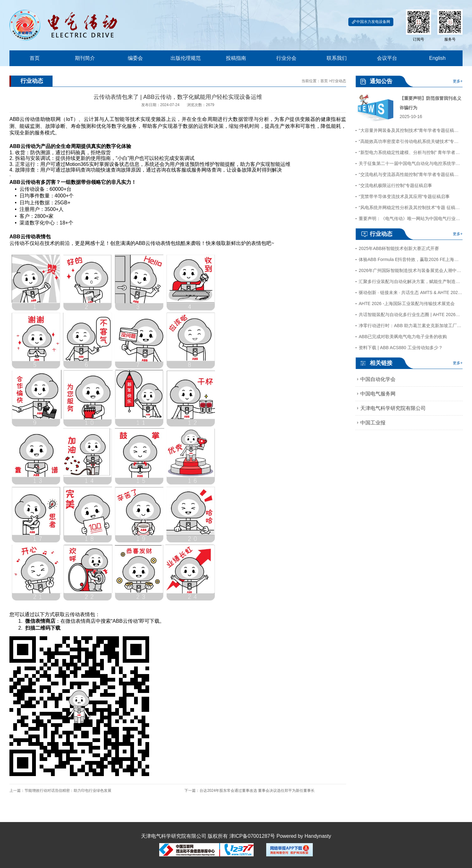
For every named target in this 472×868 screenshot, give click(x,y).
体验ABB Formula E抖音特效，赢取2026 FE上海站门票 (411, 259)
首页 (35, 58)
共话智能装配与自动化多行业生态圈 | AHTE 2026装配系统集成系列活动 (411, 315)
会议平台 (387, 58)
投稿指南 (236, 58)
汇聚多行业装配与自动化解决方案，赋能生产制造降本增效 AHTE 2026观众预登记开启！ (411, 281)
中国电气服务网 (378, 394)
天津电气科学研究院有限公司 (393, 408)
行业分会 (286, 58)
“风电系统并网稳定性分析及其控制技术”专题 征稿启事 (411, 207)
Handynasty (318, 836)
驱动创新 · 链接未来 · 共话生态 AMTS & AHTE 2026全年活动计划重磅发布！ (411, 292)
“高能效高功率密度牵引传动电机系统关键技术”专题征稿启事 (411, 141)
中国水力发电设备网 (371, 22)
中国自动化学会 (378, 379)
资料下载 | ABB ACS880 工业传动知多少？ (401, 348)
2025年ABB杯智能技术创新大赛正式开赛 (399, 248)
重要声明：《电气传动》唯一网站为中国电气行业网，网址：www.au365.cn (411, 218)
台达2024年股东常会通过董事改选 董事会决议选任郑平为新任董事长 (257, 791)
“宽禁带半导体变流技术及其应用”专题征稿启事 (404, 196)
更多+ (458, 81)
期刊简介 (85, 58)
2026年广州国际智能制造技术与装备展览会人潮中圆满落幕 (411, 270)
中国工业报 (373, 423)
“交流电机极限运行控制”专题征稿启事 (395, 185)
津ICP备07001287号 (252, 836)
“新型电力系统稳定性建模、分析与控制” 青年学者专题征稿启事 (411, 152)
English (437, 58)
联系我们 (337, 58)
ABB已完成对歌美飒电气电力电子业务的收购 (403, 337)
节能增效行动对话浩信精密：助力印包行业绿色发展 (68, 791)
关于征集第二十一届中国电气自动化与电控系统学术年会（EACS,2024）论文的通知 (411, 163)
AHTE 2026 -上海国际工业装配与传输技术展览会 (407, 304)
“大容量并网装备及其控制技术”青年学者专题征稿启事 (411, 130)
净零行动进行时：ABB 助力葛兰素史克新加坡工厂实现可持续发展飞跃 (411, 326)
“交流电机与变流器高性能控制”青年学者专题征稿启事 (411, 174)
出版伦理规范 (186, 58)
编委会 (135, 58)
